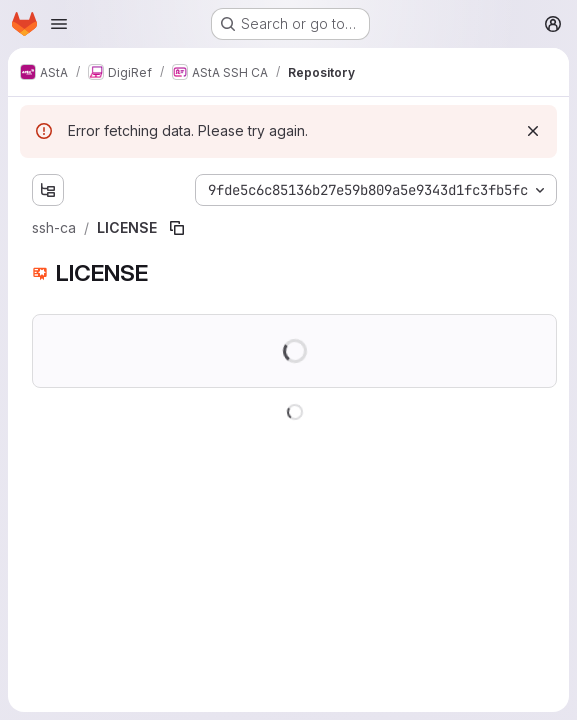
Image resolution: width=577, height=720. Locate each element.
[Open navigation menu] (59, 24)
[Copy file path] (177, 228)
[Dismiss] (533, 131)
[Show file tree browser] (48, 190)
